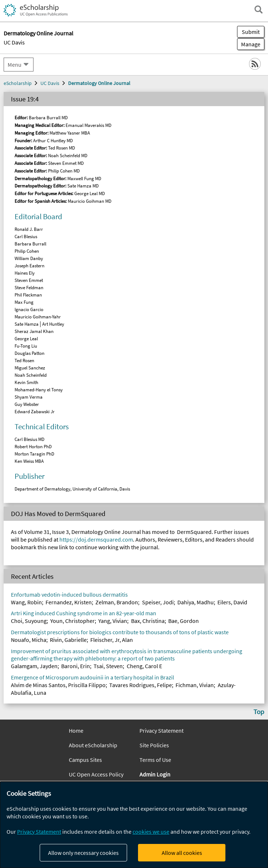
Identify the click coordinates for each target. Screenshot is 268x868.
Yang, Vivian (113, 621)
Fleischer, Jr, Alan (112, 640)
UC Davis (14, 42)
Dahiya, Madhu (196, 602)
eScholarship (18, 83)
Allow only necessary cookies (83, 853)
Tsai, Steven (108, 666)
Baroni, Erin (76, 666)
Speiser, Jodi (158, 602)
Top (259, 712)
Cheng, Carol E (144, 666)
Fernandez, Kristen (69, 602)
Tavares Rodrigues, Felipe (141, 685)
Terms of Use (155, 760)
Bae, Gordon (184, 621)
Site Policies (154, 745)
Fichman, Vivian (195, 685)
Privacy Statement (161, 731)
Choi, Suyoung (29, 621)
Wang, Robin (26, 602)
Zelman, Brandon (117, 602)
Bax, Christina (148, 621)
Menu (15, 65)
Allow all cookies (182, 853)
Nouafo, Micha (29, 640)
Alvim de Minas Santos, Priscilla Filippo (58, 685)
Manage (249, 44)
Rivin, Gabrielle (68, 640)
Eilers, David (232, 602)
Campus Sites (85, 760)
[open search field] (259, 9)
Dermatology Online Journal (99, 83)
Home (76, 731)
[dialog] (134, 825)
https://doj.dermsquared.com (96, 539)
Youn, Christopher (72, 621)
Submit (251, 32)
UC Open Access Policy (96, 774)
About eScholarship (93, 745)
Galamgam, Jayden (34, 666)
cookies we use (151, 832)
